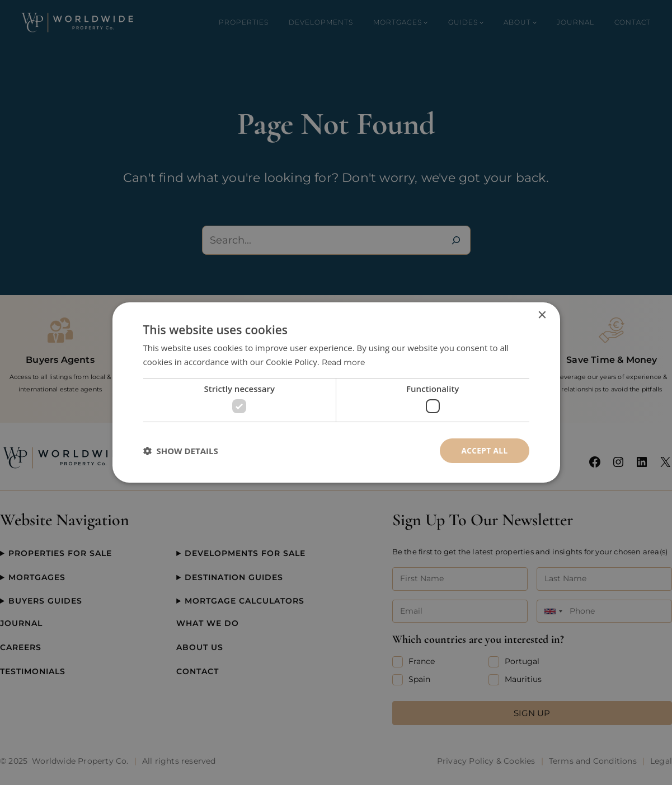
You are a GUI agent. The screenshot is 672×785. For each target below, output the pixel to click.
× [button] (542, 315)
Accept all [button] (484, 450)
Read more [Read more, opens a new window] (345, 362)
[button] (181, 451)
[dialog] (336, 392)
